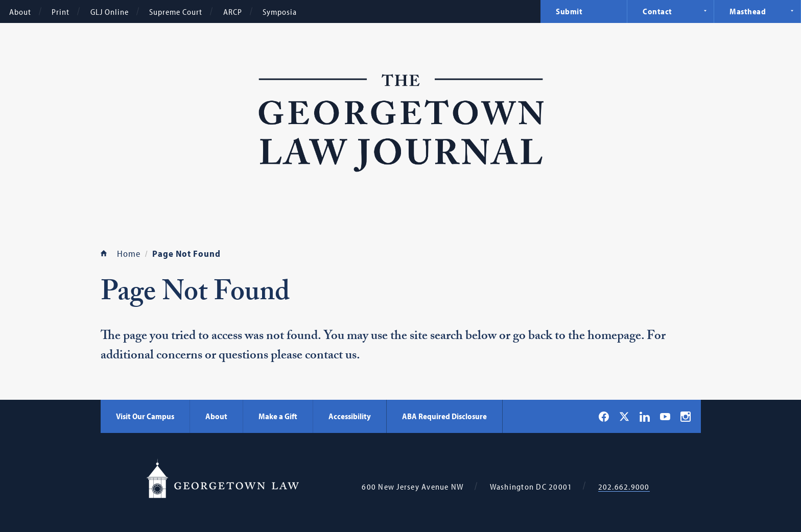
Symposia (280, 12)
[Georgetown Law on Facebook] (604, 417)
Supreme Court (176, 12)
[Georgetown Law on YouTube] (665, 416)
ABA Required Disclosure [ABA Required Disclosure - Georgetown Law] (444, 416)
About (20, 12)
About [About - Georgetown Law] (216, 416)
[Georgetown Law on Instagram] (686, 417)
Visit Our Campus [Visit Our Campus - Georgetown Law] (145, 416)
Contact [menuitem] (657, 11)
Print (61, 12)
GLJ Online (110, 12)
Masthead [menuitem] (748, 11)
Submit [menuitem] (569, 11)
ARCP (233, 12)
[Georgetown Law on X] (624, 416)
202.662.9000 (624, 487)
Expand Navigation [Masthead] (792, 11)
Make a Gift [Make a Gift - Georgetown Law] (278, 416)
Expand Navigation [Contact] (705, 11)
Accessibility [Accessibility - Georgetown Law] (350, 416)
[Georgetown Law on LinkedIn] (645, 417)
